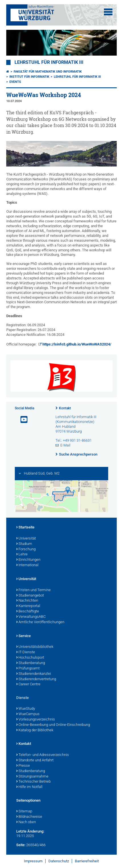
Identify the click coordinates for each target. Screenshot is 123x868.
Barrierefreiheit (87, 861)
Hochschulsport (30, 658)
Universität (26, 539)
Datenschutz (59, 861)
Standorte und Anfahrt (35, 760)
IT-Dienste (26, 652)
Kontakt (65, 408)
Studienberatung (31, 663)
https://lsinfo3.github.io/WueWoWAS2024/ (77, 344)
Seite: (21, 845)
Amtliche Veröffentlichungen (40, 622)
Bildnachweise (29, 817)
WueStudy (26, 709)
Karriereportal (28, 606)
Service (23, 636)
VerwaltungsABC (31, 617)
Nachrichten (27, 601)
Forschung (26, 549)
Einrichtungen (28, 560)
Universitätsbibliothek (35, 647)
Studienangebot (30, 596)
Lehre (22, 555)
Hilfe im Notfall (29, 787)
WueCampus (28, 714)
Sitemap (24, 812)
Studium (24, 544)
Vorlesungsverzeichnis (36, 720)
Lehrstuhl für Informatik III (49, 62)
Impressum (33, 861)
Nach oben (26, 822)
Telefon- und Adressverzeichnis (43, 755)
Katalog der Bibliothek (35, 730)
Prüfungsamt (28, 669)
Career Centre (28, 684)
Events (15, 82)
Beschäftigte (28, 612)
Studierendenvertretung (36, 679)
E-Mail (65, 445)
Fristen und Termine (33, 590)
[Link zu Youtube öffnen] (22, 420)
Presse (23, 766)
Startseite (25, 528)
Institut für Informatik (29, 77)
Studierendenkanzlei (34, 674)
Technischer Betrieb (33, 782)
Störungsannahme (32, 777)
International (27, 565)
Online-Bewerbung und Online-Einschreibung (53, 725)
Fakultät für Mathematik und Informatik (48, 72)
